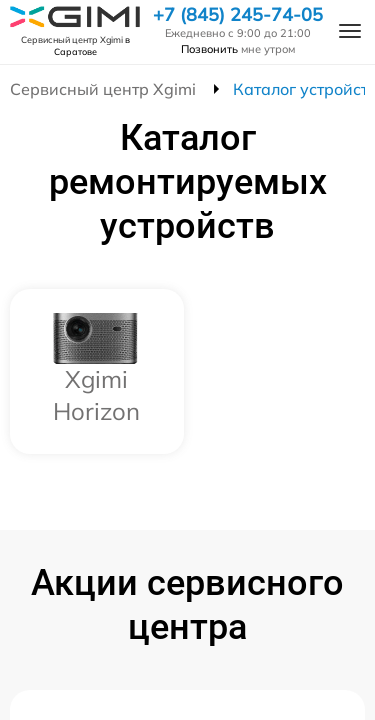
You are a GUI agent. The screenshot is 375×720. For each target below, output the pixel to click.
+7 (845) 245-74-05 (238, 15)
